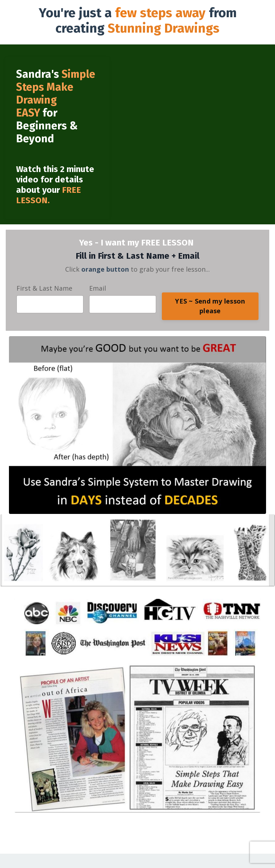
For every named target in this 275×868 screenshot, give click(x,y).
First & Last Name (44, 288)
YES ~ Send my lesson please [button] (210, 306)
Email (98, 288)
